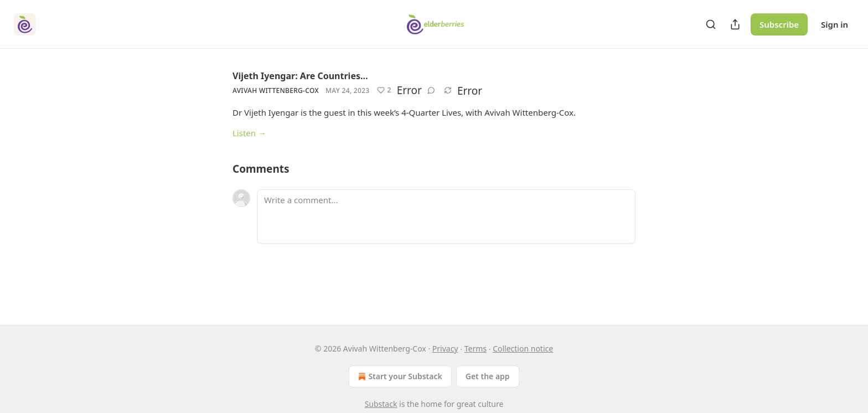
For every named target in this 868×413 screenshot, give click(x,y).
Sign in (835, 24)
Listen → (249, 133)
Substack (381, 404)
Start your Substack (399, 376)
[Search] (711, 24)
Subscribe (779, 24)
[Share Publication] (735, 24)
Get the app (488, 376)
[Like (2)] (384, 90)
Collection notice (523, 349)
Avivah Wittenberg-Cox (276, 91)
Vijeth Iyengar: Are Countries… (300, 76)
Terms (476, 349)
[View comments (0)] (431, 90)
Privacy (445, 349)
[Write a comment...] (446, 216)
